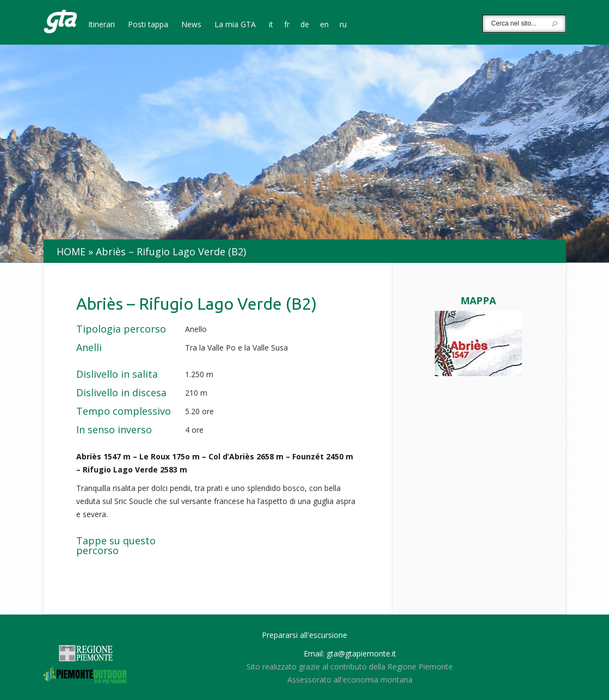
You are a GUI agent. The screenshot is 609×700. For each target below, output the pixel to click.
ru (343, 25)
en (324, 25)
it (271, 25)
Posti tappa (148, 25)
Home (71, 251)
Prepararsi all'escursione (304, 635)
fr (287, 25)
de (305, 25)
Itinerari (101, 25)
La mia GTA (235, 25)
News (191, 25)
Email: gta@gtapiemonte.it (350, 653)
